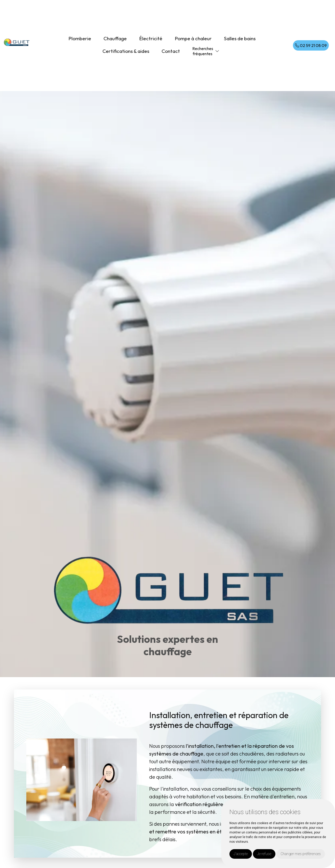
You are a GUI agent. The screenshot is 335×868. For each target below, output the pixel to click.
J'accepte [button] (241, 854)
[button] (217, 51)
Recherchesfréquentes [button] (203, 51)
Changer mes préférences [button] (301, 854)
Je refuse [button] (264, 854)
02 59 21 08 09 (311, 45)
